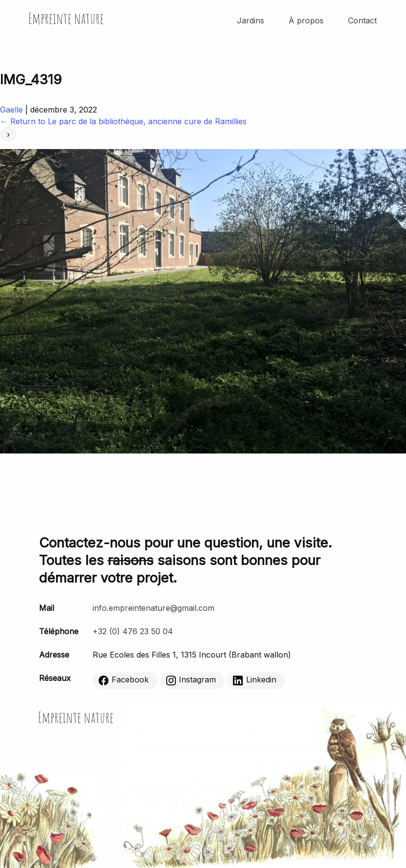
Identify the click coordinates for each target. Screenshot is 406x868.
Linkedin (255, 680)
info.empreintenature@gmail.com (154, 608)
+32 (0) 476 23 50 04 (133, 631)
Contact (362, 20)
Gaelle (11, 110)
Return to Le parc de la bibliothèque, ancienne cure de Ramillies (123, 121)
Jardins (251, 20)
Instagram (191, 680)
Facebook (124, 680)
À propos (306, 20)
